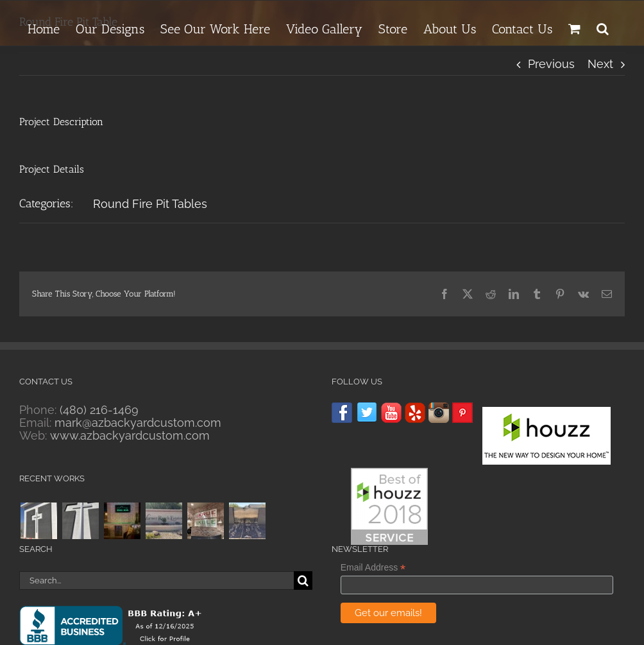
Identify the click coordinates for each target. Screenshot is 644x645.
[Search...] (157, 580)
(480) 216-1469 (99, 410)
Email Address (373, 568)
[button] (603, 27)
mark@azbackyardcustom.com (138, 423)
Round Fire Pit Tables (150, 204)
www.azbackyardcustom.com (130, 435)
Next (600, 64)
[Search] (303, 580)
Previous (551, 64)
